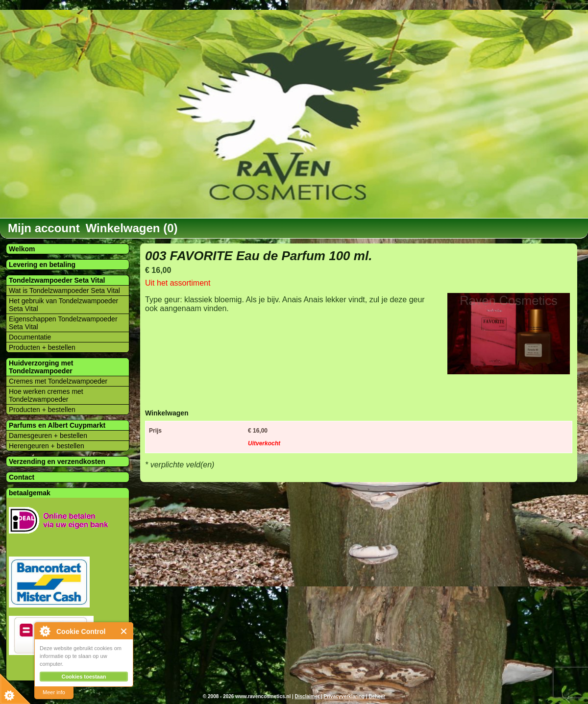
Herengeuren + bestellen (47, 446)
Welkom (22, 249)
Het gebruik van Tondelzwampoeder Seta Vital (63, 305)
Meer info (54, 692)
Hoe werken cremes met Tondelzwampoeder (46, 395)
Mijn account (44, 228)
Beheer (377, 696)
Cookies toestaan (84, 677)
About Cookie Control (45, 631)
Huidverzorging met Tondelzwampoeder (41, 367)
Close (124, 631)
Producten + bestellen (42, 347)
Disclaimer (307, 696)
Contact (22, 477)
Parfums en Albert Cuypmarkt (57, 425)
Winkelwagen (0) (132, 228)
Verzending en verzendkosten (57, 461)
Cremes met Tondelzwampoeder (58, 381)
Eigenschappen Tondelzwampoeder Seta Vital (63, 323)
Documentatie (30, 337)
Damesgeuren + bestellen (48, 436)
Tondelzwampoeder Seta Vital (57, 280)
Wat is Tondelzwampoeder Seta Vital (64, 291)
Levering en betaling (42, 265)
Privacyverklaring (344, 696)
